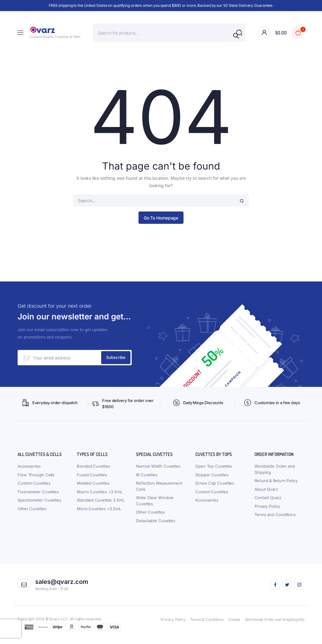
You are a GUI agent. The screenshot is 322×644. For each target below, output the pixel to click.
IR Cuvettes (147, 478)
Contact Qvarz (268, 501)
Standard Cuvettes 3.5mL (101, 504)
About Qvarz (266, 493)
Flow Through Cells (36, 478)
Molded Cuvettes (93, 487)
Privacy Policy (267, 510)
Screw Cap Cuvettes (215, 487)
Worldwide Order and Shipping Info (275, 623)
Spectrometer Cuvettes (39, 504)
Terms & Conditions (207, 623)
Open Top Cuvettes (214, 470)
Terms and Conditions (275, 518)
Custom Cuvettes (34, 487)
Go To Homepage (161, 218)
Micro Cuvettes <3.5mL (99, 512)
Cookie (234, 623)
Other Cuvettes (32, 512)
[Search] (236, 36)
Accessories (29, 470)
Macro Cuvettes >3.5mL (100, 495)
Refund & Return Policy (276, 484)
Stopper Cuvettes (212, 478)
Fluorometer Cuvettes (38, 495)
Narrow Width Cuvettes (158, 470)
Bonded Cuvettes (93, 470)
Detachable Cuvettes (156, 524)
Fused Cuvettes (92, 478)
